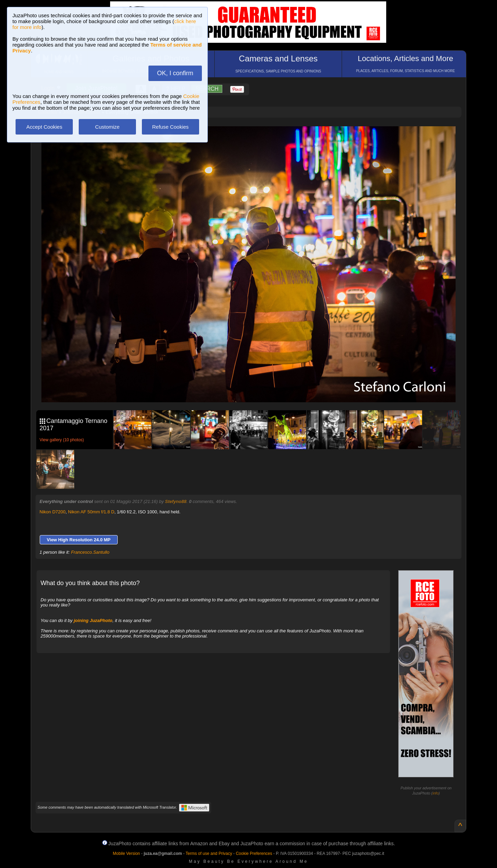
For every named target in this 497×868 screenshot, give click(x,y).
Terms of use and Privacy (209, 854)
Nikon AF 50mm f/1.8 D (91, 512)
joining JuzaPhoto (93, 620)
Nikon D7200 (53, 512)
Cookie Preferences (254, 854)
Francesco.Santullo (90, 552)
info (436, 793)
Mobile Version (126, 854)
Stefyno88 (176, 501)
